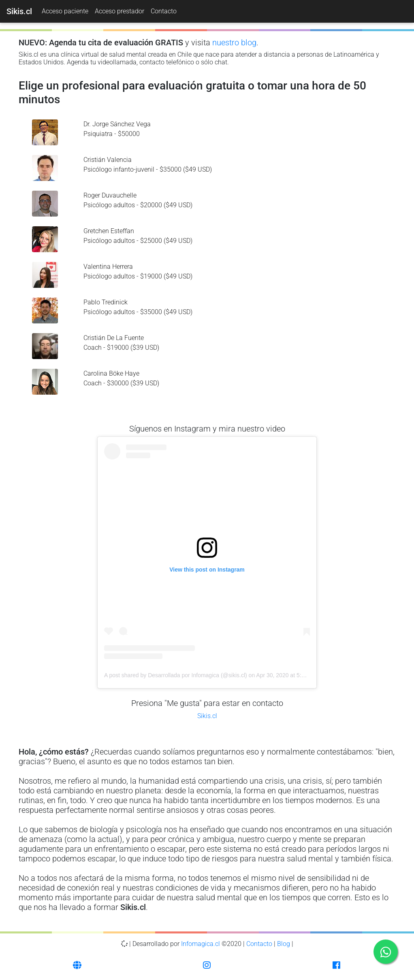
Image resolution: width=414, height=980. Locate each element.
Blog (284, 944)
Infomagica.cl (201, 944)
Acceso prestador (120, 11)
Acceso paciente (65, 11)
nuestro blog (234, 43)
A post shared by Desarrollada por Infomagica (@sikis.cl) (176, 675)
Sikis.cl (207, 716)
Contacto (164, 11)
